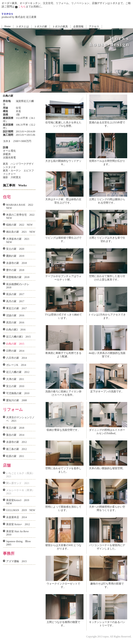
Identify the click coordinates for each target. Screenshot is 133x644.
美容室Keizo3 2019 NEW (19, 502)
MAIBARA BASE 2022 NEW (21, 206)
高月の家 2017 (15, 301)
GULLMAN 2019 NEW (21, 510)
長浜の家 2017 (15, 294)
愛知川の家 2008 (16, 400)
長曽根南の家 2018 (18, 277)
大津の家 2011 (15, 379)
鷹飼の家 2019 (15, 256)
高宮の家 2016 (15, 322)
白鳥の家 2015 (15, 344)
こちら (20, 7)
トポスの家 (41, 26)
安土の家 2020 (15, 249)
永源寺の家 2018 (16, 263)
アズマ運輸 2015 (16, 561)
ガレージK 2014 (16, 365)
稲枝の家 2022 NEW (19, 225)
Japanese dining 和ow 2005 (20, 543)
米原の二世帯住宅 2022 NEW (21, 216)
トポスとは (22, 26)
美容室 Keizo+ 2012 (18, 524)
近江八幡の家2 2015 (18, 337)
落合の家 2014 (15, 435)
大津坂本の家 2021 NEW (19, 240)
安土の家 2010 (15, 386)
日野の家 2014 (15, 351)
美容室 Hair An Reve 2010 (19, 533)
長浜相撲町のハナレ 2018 (19, 286)
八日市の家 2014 (16, 358)
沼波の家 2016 (15, 315)
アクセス (94, 26)
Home (7, 26)
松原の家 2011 (15, 456)
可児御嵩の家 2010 (18, 393)
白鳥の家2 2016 (16, 330)
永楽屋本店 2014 (16, 517)
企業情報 (78, 26)
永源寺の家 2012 (16, 442)
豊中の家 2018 (15, 270)
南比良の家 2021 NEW (21, 232)
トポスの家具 (60, 26)
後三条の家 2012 (16, 449)
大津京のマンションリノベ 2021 (20, 419)
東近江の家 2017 (16, 308)
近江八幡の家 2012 (18, 372)
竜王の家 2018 (15, 428)
